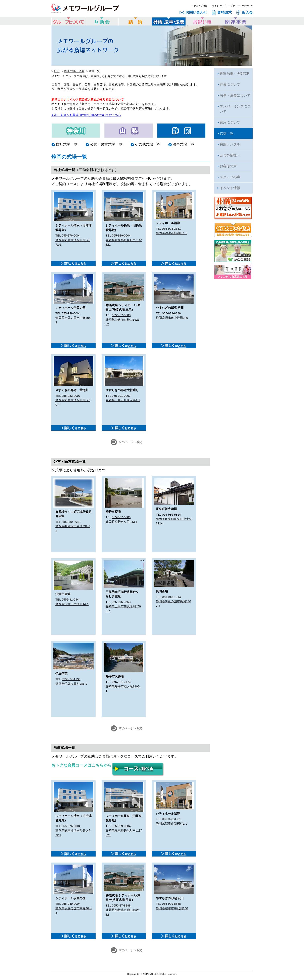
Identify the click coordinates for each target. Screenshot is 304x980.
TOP (57, 71)
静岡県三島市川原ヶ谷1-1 (123, 400)
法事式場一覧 (184, 144)
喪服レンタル (228, 144)
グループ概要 (201, 6)
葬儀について (228, 84)
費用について (228, 122)
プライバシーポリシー (242, 6)
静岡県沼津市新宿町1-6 (172, 233)
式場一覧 (225, 133)
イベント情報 (228, 188)
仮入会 (247, 12)
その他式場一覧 (148, 144)
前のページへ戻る (131, 442)
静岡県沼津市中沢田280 (172, 318)
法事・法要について (233, 95)
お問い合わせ (196, 12)
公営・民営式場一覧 (106, 144)
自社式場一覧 (67, 144)
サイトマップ (219, 6)
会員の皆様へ (228, 155)
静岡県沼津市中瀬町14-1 (72, 604)
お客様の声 (226, 166)
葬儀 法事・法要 (74, 71)
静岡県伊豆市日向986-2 (71, 684)
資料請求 (224, 12)
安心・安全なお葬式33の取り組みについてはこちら (86, 115)
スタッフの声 (228, 177)
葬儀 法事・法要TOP (233, 74)
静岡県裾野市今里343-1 (121, 522)
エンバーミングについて (233, 109)
